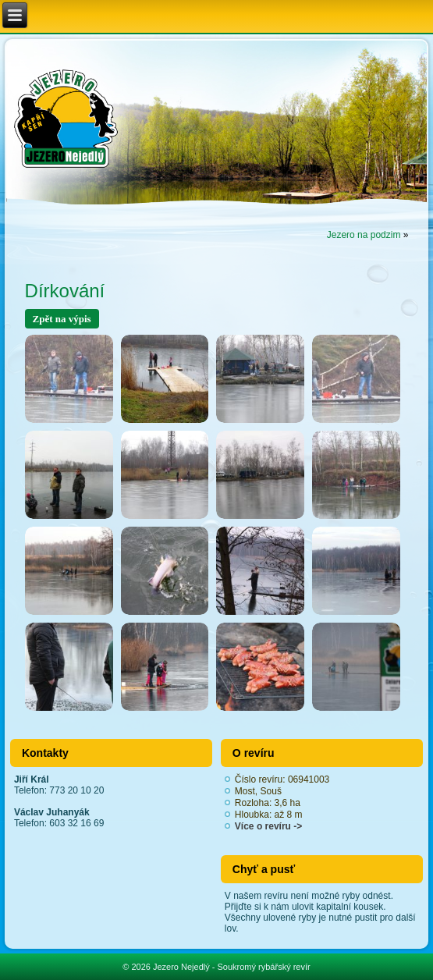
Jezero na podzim (364, 235)
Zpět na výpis (62, 319)
